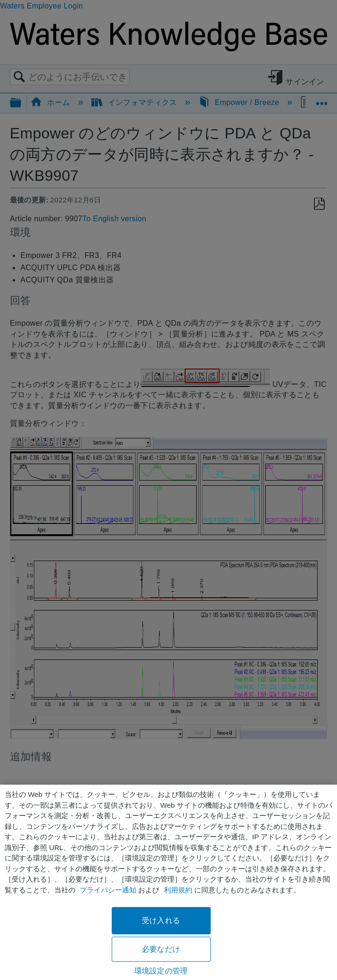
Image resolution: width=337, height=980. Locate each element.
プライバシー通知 (108, 890)
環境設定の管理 (161, 971)
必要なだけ (161, 949)
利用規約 (178, 890)
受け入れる (161, 920)
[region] (168, 882)
